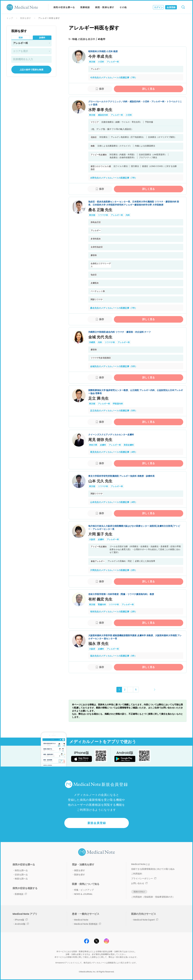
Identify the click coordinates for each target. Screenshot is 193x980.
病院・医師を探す (105, 7)
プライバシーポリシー (144, 878)
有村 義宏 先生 (100, 599)
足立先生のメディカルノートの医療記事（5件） (114, 411)
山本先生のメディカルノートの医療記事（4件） (114, 502)
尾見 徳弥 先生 (100, 440)
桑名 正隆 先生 (100, 210)
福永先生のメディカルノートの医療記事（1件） (113, 656)
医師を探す (26, 18)
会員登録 (171, 7)
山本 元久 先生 (100, 481)
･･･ (130, 690)
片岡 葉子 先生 (100, 534)
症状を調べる (21, 875)
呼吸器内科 (118, 404)
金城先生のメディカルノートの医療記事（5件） (114, 366)
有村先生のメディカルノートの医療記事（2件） (114, 612)
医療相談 (85, 7)
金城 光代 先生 (100, 337)
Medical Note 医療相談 (88, 924)
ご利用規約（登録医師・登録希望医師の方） (153, 897)
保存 (101, 89)
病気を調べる (21, 870)
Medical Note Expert (146, 920)
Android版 (22, 924)
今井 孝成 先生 (100, 56)
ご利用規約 (137, 874)
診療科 (42, 38)
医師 (21, 38)
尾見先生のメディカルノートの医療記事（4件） (114, 452)
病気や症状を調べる (64, 7)
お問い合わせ (139, 883)
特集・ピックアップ (84, 890)
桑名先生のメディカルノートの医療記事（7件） (114, 308)
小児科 (101, 62)
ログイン (159, 7)
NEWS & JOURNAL (83, 894)
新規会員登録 (97, 823)
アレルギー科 (113, 62)
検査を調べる (21, 879)
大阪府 (92, 539)
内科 (128, 215)
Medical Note (81, 920)
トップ (10, 18)
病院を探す (80, 870)
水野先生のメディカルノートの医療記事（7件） (114, 178)
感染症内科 (103, 115)
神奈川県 (93, 445)
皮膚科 (103, 445)
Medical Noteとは (140, 864)
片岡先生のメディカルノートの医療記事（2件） (114, 570)
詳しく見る (149, 89)
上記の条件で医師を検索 (31, 70)
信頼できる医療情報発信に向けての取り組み (153, 869)
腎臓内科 (102, 605)
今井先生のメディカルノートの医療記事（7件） (114, 78)
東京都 (92, 62)
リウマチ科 (103, 215)
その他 (123, 7)
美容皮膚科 (129, 445)
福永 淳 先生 (98, 644)
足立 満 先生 (98, 398)
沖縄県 (92, 342)
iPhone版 (21, 920)
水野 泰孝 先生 (100, 110)
